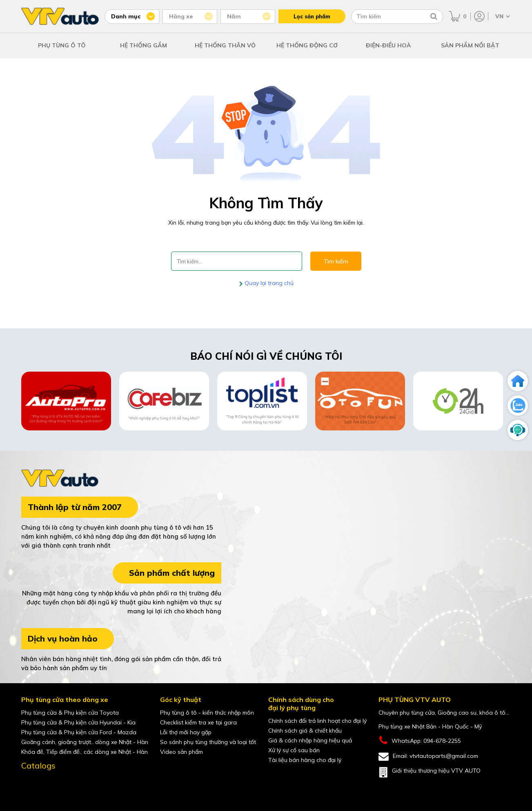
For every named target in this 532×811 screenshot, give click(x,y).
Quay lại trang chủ (268, 283)
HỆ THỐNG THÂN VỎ (225, 45)
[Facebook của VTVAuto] (28, 784)
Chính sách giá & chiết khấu (305, 731)
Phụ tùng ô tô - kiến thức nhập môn (207, 713)
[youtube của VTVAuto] (45, 784)
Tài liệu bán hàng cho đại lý (305, 760)
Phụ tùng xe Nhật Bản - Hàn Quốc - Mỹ (430, 726)
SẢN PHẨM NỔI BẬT (470, 45)
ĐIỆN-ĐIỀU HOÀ (388, 45)
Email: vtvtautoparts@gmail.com (428, 756)
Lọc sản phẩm (312, 16)
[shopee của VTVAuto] (62, 784)
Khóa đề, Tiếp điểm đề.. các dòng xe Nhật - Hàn (85, 752)
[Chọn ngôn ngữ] (502, 16)
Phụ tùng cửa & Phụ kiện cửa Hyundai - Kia (78, 722)
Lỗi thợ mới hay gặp (186, 732)
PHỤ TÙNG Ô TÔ (62, 45)
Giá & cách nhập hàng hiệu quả (310, 740)
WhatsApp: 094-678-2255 (420, 741)
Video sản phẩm (181, 752)
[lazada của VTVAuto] (79, 784)
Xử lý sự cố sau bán (294, 750)
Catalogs (38, 766)
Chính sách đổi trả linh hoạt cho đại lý (317, 721)
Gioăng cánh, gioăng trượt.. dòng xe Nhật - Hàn (85, 742)
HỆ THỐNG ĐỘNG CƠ (307, 45)
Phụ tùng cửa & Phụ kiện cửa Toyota (70, 713)
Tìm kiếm (336, 261)
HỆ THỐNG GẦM (144, 45)
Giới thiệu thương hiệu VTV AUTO (430, 772)
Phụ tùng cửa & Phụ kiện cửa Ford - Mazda (79, 732)
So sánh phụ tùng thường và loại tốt (208, 742)
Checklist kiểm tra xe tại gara (198, 722)
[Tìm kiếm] (434, 16)
